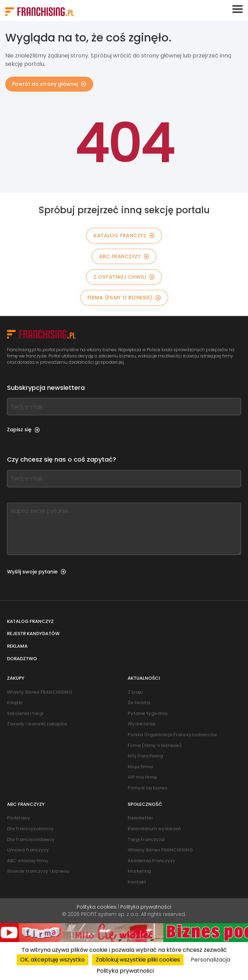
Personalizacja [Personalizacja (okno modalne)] (211, 960)
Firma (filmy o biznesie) (124, 298)
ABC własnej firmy (28, 861)
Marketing (139, 871)
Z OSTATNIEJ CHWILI (124, 277)
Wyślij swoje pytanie (36, 572)
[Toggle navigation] (238, 9)
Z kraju (135, 692)
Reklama (17, 646)
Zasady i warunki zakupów (37, 724)
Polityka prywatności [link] (125, 971)
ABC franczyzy (124, 256)
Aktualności (144, 678)
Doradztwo (22, 659)
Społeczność (145, 804)
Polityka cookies (97, 907)
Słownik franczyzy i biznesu (38, 871)
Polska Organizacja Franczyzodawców (172, 735)
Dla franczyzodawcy (31, 839)
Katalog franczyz (30, 621)
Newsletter (140, 818)
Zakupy (16, 678)
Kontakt (137, 882)
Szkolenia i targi (25, 713)
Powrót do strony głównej (49, 84)
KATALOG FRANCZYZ (124, 236)
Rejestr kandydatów (33, 634)
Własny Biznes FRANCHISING (40, 692)
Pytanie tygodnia (148, 713)
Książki (15, 703)
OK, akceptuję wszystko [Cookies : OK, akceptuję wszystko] (52, 960)
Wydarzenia (141, 724)
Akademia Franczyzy (152, 861)
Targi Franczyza (146, 839)
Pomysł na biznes (148, 788)
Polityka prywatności (146, 907)
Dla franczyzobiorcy (30, 829)
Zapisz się (23, 430)
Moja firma (140, 767)
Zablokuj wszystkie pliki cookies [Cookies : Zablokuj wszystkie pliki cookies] (138, 960)
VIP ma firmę (142, 777)
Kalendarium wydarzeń (154, 829)
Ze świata (139, 703)
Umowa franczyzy (28, 850)
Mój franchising (145, 756)
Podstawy (19, 818)
